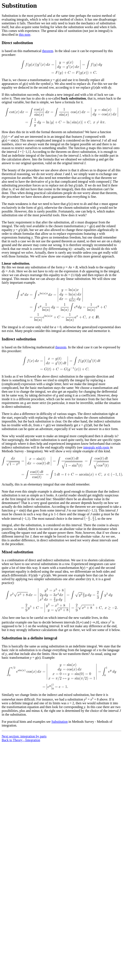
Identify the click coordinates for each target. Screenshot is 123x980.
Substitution (59, 722)
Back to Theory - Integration (21, 740)
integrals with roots (96, 447)
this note (25, 35)
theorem (48, 51)
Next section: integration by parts (24, 736)
